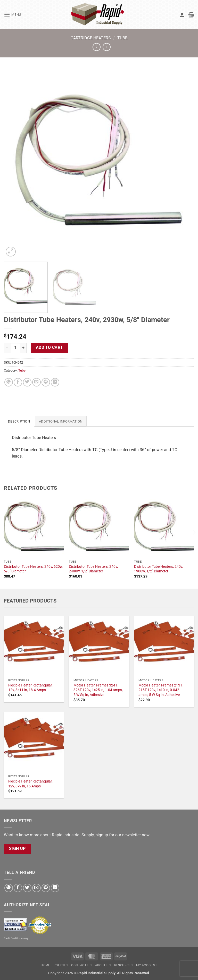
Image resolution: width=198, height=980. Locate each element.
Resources (123, 965)
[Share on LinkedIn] (55, 382)
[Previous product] (107, 47)
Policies (61, 965)
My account (147, 965)
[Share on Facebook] (18, 382)
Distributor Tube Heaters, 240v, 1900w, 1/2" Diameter (159, 569)
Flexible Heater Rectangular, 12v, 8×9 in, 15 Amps (30, 784)
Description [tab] (19, 421)
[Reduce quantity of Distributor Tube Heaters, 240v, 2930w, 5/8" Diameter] (7, 348)
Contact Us (81, 965)
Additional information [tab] (61, 421)
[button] (13, 15)
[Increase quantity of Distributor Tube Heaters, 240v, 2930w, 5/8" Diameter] (23, 348)
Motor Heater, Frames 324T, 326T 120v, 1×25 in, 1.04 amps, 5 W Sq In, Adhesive (98, 690)
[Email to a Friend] (36, 382)
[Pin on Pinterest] (46, 382)
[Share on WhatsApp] (9, 382)
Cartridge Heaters (91, 38)
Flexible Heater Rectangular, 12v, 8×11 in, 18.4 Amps (30, 688)
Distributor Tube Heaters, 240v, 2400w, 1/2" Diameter (93, 569)
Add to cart (49, 348)
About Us (103, 965)
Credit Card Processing (16, 938)
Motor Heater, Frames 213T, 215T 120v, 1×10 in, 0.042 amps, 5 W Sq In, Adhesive (160, 690)
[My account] (182, 15)
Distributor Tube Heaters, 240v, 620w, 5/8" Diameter (34, 569)
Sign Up (17, 849)
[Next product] (97, 47)
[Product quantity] (15, 348)
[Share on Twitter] (27, 382)
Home (45, 965)
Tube (122, 38)
